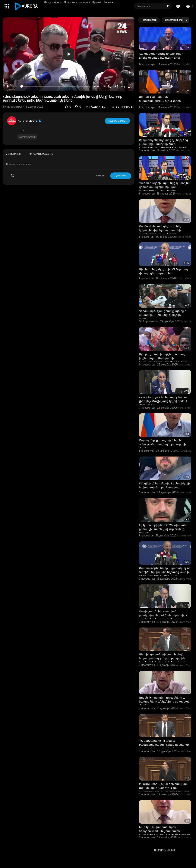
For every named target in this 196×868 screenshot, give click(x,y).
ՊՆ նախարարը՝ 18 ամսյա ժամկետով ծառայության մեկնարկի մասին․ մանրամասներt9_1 (164, 745)
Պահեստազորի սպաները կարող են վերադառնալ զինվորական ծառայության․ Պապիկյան (164, 187)
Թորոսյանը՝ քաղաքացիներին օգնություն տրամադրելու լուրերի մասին (162, 444)
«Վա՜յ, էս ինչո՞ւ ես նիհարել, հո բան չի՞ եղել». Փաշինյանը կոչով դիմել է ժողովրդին (164, 401)
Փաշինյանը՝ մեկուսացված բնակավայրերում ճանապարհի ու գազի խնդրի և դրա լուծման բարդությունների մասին (163, 617)
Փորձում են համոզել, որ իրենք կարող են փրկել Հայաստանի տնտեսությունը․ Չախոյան (160, 230)
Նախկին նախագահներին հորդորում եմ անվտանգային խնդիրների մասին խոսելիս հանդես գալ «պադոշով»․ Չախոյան (164, 833)
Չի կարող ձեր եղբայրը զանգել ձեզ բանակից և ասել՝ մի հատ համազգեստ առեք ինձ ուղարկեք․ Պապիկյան (163, 146)
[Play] (8, 86)
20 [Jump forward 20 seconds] (110, 86)
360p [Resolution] (123, 87)
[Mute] (116, 86)
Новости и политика (77, 2)
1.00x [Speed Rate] (104, 87)
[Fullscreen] (129, 86)
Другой (97, 2)
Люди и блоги (53, 2)
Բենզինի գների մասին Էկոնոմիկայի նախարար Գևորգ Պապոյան (164, 485)
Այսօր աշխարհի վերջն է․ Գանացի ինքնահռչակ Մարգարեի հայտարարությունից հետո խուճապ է (165, 360)
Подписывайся (118, 121)
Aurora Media (30, 121)
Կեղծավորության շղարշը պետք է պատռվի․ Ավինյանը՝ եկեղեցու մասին (163, 315)
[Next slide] (186, 20)
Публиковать (121, 176)
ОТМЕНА (101, 176)
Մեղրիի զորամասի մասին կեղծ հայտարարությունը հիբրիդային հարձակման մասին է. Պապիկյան (163, 658)
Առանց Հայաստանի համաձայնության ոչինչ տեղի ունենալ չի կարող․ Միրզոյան (160, 101)
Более (109, 2)
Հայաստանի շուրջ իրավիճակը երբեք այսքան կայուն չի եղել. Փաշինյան (161, 58)
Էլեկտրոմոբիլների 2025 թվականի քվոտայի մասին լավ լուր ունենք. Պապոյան (163, 529)
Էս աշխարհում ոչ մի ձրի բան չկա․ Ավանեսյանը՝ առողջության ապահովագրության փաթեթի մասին (165, 788)
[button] (189, 6)
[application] (69, 54)
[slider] (56, 86)
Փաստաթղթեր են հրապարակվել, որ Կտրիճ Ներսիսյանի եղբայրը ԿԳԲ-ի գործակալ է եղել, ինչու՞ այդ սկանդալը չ (165, 574)
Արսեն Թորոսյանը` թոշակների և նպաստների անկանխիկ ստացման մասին (164, 702)
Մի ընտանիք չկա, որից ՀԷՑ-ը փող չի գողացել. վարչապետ (163, 271)
